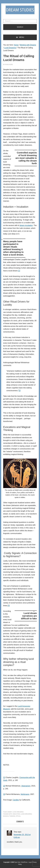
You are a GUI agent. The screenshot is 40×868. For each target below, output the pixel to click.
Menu (22, 37)
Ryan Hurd (18, 862)
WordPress (24, 862)
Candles (16, 800)
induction (16, 814)
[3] (9, 606)
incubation (29, 225)
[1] (19, 271)
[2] (20, 391)
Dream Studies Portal (20, 10)
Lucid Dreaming (18, 812)
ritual (18, 816)
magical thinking (9, 816)
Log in (30, 862)
